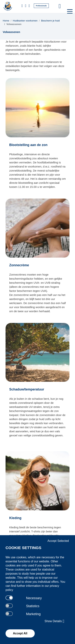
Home (6, 21)
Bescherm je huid (50, 21)
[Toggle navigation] (69, 11)
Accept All (20, 633)
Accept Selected (58, 541)
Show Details (54, 621)
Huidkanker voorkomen (25, 21)
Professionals (41, 6)
